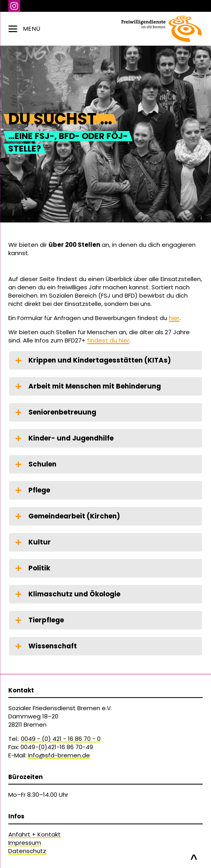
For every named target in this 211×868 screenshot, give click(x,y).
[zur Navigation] (105, 29)
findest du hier (108, 340)
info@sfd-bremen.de (59, 755)
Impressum (25, 843)
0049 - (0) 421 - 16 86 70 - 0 (61, 739)
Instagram (14, 6)
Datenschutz (27, 851)
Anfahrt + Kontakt (35, 834)
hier (174, 318)
